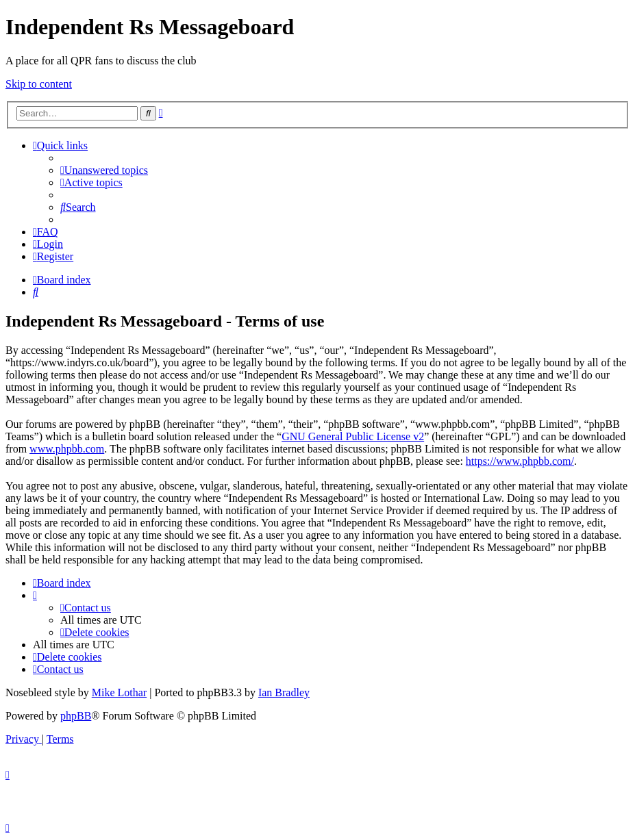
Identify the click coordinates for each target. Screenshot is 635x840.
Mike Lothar (119, 692)
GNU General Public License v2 (353, 436)
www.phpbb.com (67, 449)
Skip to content (39, 84)
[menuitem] (104, 170)
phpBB (76, 716)
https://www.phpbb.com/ (520, 461)
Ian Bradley (284, 692)
